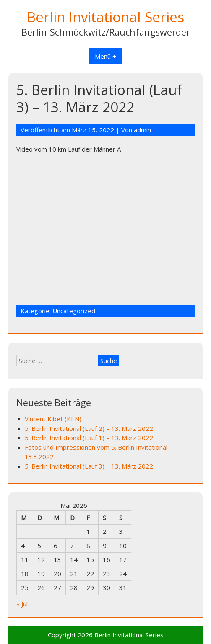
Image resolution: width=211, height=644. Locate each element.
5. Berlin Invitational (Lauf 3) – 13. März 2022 (89, 466)
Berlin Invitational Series (105, 17)
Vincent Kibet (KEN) (53, 419)
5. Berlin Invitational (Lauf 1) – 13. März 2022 (89, 438)
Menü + (105, 56)
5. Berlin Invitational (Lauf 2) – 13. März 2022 (89, 428)
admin (142, 130)
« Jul (22, 604)
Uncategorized (74, 311)
